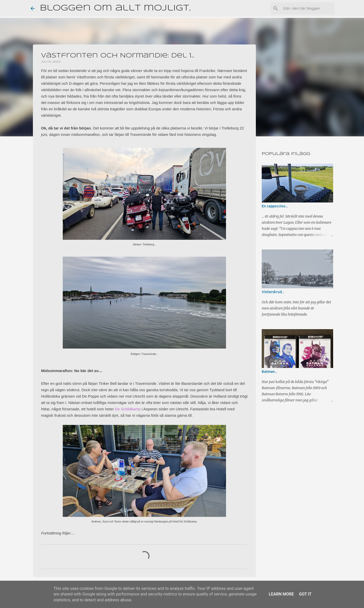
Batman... (269, 372)
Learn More (281, 594)
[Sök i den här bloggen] (308, 8)
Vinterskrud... (273, 292)
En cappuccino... (275, 206)
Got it (305, 594)
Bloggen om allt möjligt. (115, 8)
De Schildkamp (128, 409)
